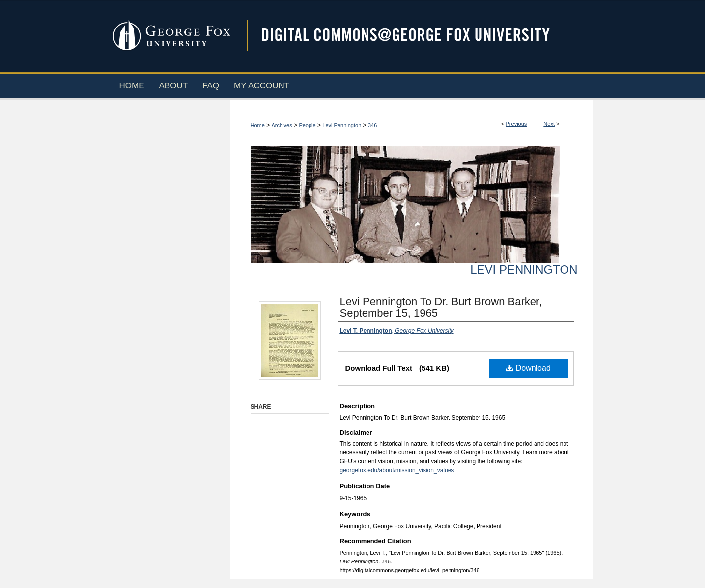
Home (258, 125)
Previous (517, 124)
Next (549, 124)
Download (528, 368)
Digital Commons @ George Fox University (414, 36)
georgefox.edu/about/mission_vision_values (397, 470)
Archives (282, 125)
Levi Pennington (342, 125)
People (307, 125)
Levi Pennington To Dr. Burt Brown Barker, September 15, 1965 (441, 307)
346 (372, 125)
